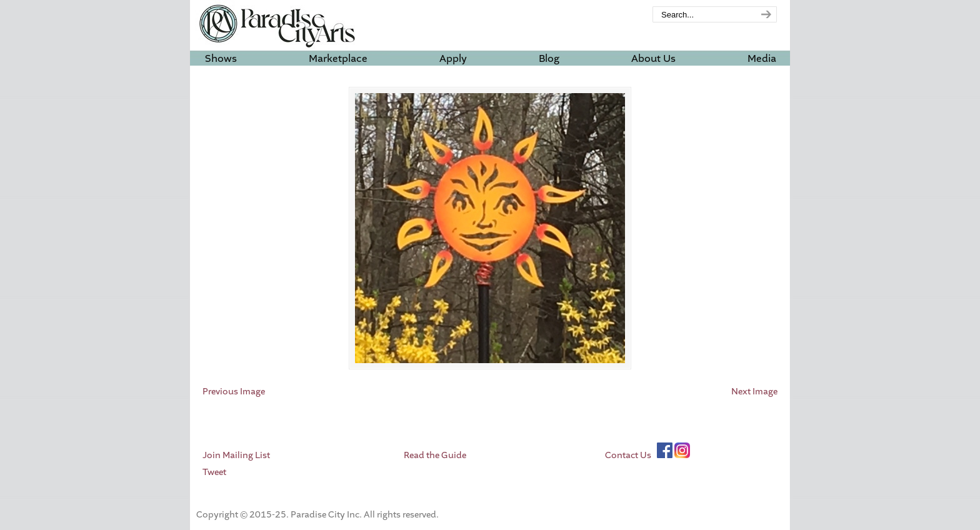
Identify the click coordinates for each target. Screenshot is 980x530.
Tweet (214, 472)
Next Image (754, 392)
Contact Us (628, 455)
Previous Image (234, 392)
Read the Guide (435, 455)
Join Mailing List (236, 455)
